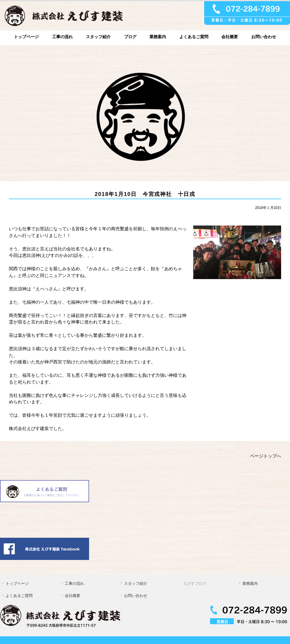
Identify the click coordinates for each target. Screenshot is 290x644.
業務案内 (158, 37)
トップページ (26, 37)
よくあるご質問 (194, 37)
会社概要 (230, 37)
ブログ (130, 37)
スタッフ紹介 (98, 37)
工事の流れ (62, 37)
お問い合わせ (264, 37)
